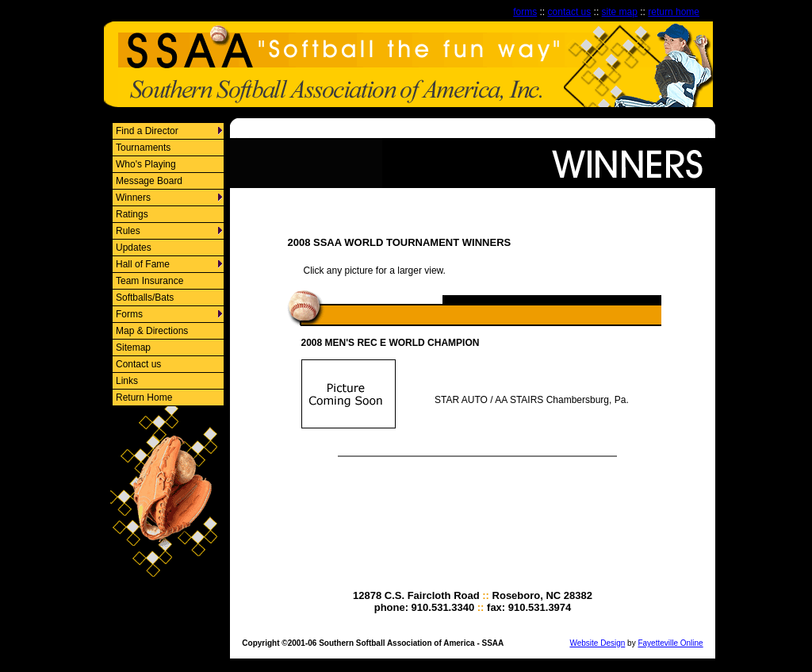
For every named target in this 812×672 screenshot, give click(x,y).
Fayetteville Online (670, 643)
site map (620, 12)
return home (674, 12)
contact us (570, 12)
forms (525, 12)
